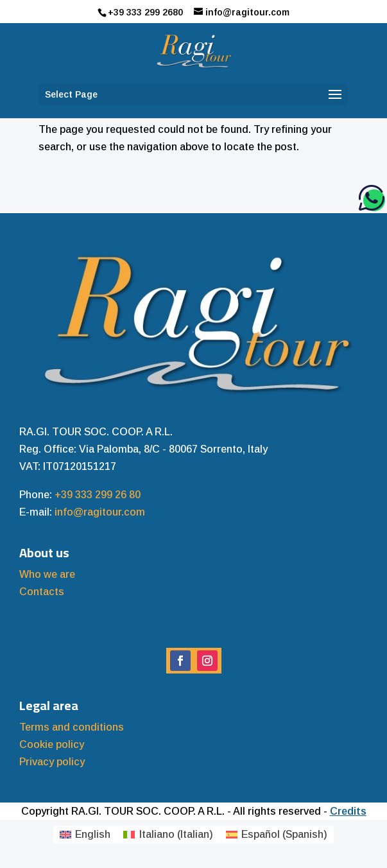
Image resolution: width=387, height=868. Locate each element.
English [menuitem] (93, 834)
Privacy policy (52, 762)
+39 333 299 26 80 (98, 495)
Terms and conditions (72, 727)
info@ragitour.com (100, 512)
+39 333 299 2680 (145, 12)
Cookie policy (52, 744)
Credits (348, 811)
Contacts (42, 592)
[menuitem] (85, 835)
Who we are (47, 574)
